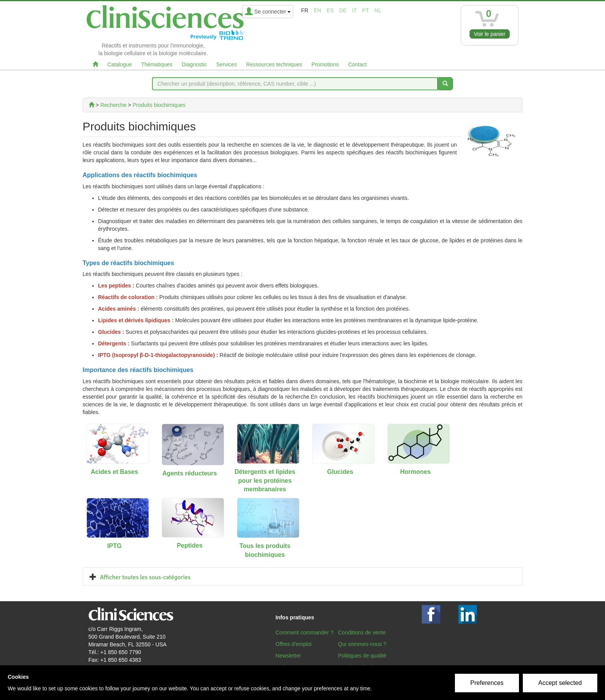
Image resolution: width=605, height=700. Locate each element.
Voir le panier (490, 34)
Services (226, 64)
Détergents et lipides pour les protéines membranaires (265, 481)
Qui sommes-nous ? (362, 644)
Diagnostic (194, 64)
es (330, 10)
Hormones (415, 472)
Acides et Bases (114, 472)
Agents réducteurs (190, 473)
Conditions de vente (362, 632)
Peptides (190, 545)
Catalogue (120, 64)
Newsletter (288, 656)
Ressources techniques (274, 64)
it (354, 10)
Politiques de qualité (362, 656)
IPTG (114, 546)
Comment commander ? (304, 632)
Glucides (340, 472)
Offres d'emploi (293, 644)
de (343, 10)
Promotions (325, 64)
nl (378, 10)
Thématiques (157, 64)
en (317, 10)
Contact (357, 64)
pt (366, 10)
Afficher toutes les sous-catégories (145, 577)
